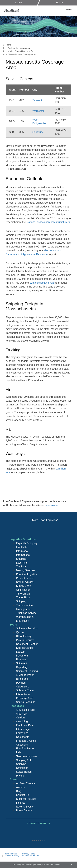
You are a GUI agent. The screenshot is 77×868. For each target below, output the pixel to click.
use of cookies (54, 865)
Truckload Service (26, 613)
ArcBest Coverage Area (19, 48)
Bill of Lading (24, 636)
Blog (19, 791)
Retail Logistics (25, 582)
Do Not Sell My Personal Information (22, 856)
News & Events (25, 807)
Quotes (20, 632)
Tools (13, 625)
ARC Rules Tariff (26, 710)
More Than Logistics (45, 520)
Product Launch (25, 578)
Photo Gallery (24, 810)
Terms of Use (11, 854)
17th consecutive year (42, 283)
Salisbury (38, 132)
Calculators (23, 687)
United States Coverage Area (22, 51)
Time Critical (23, 594)
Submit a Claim (25, 690)
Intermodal (22, 551)
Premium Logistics (27, 574)
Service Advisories (27, 756)
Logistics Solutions (23, 539)
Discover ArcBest (26, 799)
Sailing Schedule (26, 702)
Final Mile (22, 547)
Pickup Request (25, 640)
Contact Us (22, 795)
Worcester (38, 111)
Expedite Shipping (26, 543)
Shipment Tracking (27, 628)
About (14, 780)
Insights (21, 803)
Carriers (21, 718)
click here (51, 505)
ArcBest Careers (26, 783)
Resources (17, 706)
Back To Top (38, 840)
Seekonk (37, 100)
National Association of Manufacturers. (49, 222)
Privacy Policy (29, 854)
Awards (20, 787)
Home (8, 45)
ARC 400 (21, 714)
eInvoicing (22, 721)
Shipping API (24, 760)
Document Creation (27, 644)
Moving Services (26, 570)
